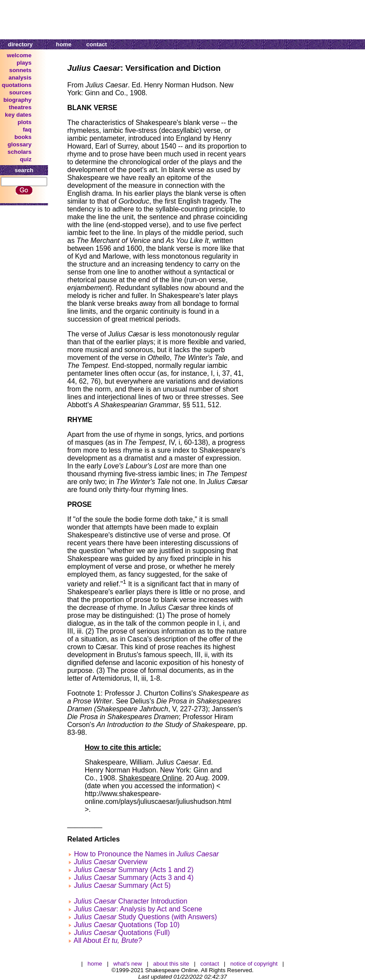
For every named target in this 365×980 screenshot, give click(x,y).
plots (24, 122)
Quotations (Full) (122, 933)
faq (27, 130)
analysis (20, 78)
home (64, 44)
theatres (20, 107)
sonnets (20, 70)
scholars (19, 152)
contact (97, 44)
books (23, 137)
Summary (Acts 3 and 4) (134, 878)
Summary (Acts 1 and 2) (134, 870)
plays (24, 63)
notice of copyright (254, 964)
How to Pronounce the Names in (146, 854)
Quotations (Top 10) (127, 925)
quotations (17, 85)
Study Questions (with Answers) (145, 917)
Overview (110, 862)
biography (17, 100)
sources (20, 92)
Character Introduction (131, 901)
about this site (171, 964)
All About (108, 940)
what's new (128, 964)
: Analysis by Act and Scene (138, 909)
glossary (19, 144)
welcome (19, 55)
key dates (18, 115)
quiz (26, 159)
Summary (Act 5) (122, 885)
